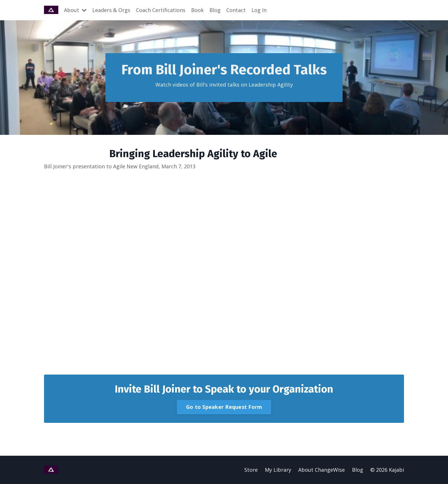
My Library (278, 470)
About (75, 10)
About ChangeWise (322, 470)
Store (251, 470)
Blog (215, 10)
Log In (259, 10)
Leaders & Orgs (111, 10)
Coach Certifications (161, 10)
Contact (236, 10)
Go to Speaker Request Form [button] (224, 407)
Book (197, 10)
